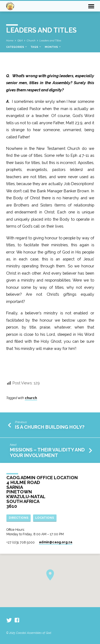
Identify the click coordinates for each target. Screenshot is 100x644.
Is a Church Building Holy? (51, 427)
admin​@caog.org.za (56, 542)
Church (31, 40)
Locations (45, 518)
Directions (19, 518)
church (31, 398)
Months (53, 47)
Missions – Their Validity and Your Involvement (47, 452)
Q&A (20, 40)
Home (10, 40)
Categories (17, 47)
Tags (36, 47)
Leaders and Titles (50, 40)
